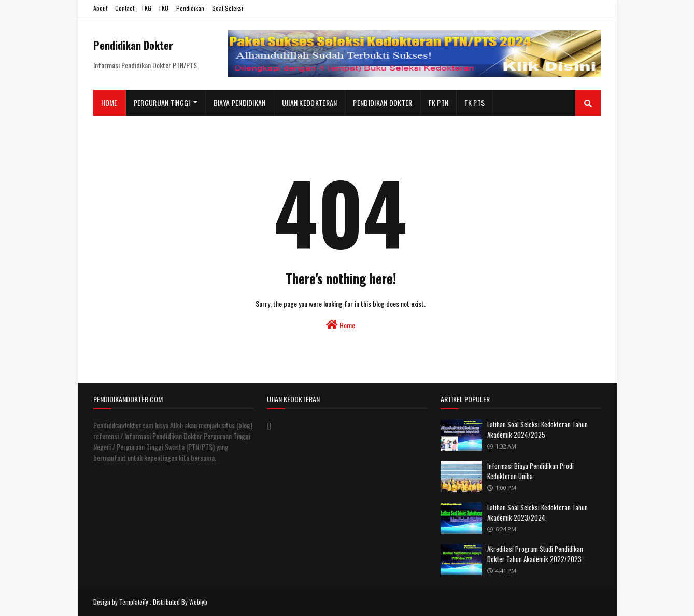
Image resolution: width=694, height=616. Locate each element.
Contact (125, 8)
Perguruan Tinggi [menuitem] (162, 102)
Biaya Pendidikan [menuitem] (240, 102)
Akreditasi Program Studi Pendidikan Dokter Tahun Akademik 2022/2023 (535, 554)
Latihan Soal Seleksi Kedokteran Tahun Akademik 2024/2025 (537, 429)
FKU (164, 8)
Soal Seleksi (228, 8)
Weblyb (198, 602)
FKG (147, 8)
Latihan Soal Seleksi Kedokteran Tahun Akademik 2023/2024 (537, 512)
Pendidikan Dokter (133, 45)
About (100, 8)
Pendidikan (190, 8)
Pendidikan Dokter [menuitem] (383, 102)
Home (341, 325)
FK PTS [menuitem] (475, 102)
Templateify (134, 602)
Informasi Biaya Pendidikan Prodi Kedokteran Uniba (530, 471)
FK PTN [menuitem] (439, 102)
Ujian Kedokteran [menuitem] (310, 102)
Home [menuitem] (109, 102)
